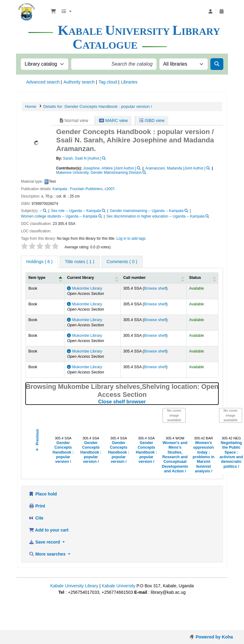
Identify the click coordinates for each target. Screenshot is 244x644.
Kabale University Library (74, 586)
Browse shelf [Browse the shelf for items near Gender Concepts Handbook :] (155, 288)
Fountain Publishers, (87, 189)
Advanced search (43, 82)
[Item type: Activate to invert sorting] (45, 278)
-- (41, 211)
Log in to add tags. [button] (131, 238)
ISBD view (152, 120)
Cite (36, 518)
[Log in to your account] (210, 12)
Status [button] (195, 278)
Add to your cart (49, 530)
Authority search (79, 82)
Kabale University (119, 586)
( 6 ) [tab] (39, 262)
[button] (53, 12)
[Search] (217, 64)
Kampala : (61, 189)
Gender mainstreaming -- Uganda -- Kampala (147, 211)
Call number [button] (134, 278)
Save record (45, 542)
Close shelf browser (147, 401)
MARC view (113, 120)
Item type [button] (37, 278)
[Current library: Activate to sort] (93, 278)
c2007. (110, 189)
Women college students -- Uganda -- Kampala (59, 216)
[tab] (79, 262)
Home (31, 106)
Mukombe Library (85, 288)
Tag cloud (108, 82)
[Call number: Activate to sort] (153, 278)
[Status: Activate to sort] (202, 278)
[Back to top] (226, 626)
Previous (37, 441)
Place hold (43, 494)
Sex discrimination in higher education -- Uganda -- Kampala (155, 216)
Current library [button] (80, 278)
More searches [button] (48, 554)
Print (37, 506)
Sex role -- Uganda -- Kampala (76, 211)
